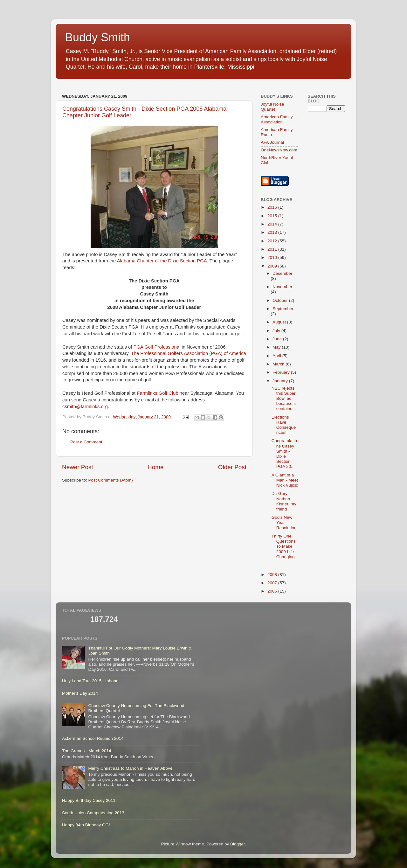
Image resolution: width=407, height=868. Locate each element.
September (283, 309)
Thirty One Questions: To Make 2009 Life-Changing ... (284, 549)
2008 (273, 575)
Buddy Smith (98, 37)
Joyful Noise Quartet (272, 107)
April (277, 356)
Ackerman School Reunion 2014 (93, 738)
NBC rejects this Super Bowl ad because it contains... (284, 399)
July (277, 331)
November (282, 287)
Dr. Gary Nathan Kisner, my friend (284, 501)
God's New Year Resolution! (285, 522)
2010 (273, 257)
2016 (273, 207)
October (281, 300)
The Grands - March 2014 (87, 751)
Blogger (238, 844)
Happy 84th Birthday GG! (86, 825)
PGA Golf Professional (157, 347)
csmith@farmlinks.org (85, 406)
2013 (273, 232)
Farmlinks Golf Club (157, 393)
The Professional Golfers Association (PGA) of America (189, 353)
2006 (273, 591)
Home (155, 467)
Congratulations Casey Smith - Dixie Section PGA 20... (284, 454)
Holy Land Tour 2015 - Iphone (90, 681)
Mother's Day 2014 (80, 693)
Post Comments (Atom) (111, 480)
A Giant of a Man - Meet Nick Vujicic (285, 480)
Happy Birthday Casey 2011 (89, 800)
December (282, 273)
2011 (273, 249)
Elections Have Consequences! (284, 425)
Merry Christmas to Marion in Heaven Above (130, 768)
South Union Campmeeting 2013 (93, 813)
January (281, 381)
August (280, 322)
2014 (273, 224)
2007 (273, 583)
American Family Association (277, 119)
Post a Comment (86, 442)
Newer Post (78, 467)
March (279, 364)
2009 (273, 266)
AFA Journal (272, 142)
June (278, 339)
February (282, 372)
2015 (273, 216)
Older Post (232, 467)
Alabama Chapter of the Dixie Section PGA (162, 261)
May (277, 347)
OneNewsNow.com (279, 150)
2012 (273, 241)
